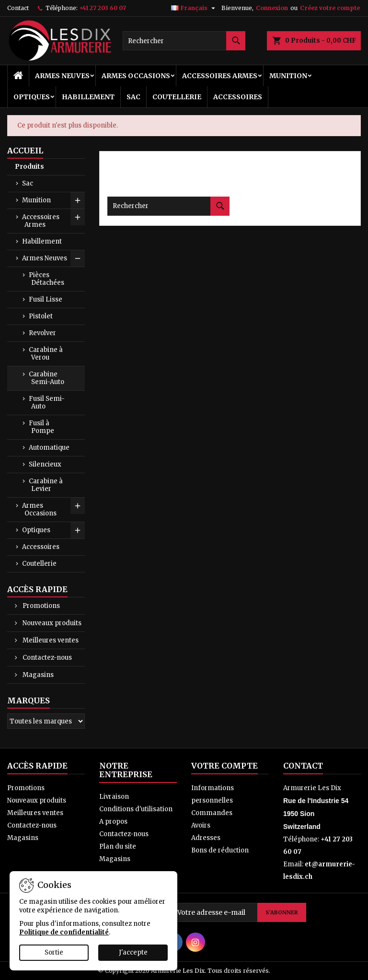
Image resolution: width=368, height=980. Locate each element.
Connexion (272, 8)
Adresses (206, 838)
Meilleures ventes (50, 640)
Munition (288, 76)
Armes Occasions (136, 76)
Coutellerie (177, 97)
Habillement (88, 97)
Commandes (212, 813)
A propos (113, 822)
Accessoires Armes (220, 76)
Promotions (40, 606)
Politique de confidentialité (64, 932)
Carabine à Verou (46, 354)
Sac (133, 97)
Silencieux (45, 464)
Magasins (37, 675)
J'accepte (133, 952)
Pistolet (41, 316)
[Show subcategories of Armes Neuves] (78, 258)
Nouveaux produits (51, 623)
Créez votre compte (330, 8)
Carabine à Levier (46, 485)
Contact (18, 8)
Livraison (114, 797)
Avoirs (201, 825)
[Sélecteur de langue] (194, 8)
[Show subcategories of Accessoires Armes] (78, 217)
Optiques (32, 97)
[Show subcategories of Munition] (78, 200)
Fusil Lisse (46, 299)
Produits (29, 167)
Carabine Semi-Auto (46, 378)
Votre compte (224, 766)
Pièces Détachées (46, 279)
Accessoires (238, 97)
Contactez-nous (46, 658)
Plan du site (118, 846)
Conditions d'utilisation (136, 809)
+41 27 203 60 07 (103, 8)
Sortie (54, 952)
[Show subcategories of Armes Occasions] (78, 506)
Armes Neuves (62, 76)
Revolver (42, 333)
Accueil (25, 151)
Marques (29, 700)
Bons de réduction (220, 850)
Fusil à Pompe (41, 427)
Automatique (49, 448)
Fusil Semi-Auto (47, 402)
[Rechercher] (184, 41)
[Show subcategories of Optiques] (78, 530)
